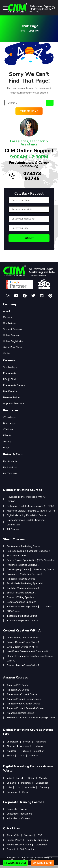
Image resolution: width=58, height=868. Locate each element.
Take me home (29, 111)
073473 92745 (25, 176)
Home (22, 31)
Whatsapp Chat (15, 863)
